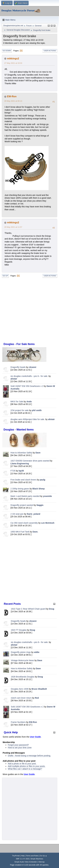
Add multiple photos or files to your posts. (27, 766)
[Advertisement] (29, 570)
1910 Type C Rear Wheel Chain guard (28, 609)
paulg (42, 480)
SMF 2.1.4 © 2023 (23, 859)
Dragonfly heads (18, 367)
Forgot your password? (18, 745)
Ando (29, 402)
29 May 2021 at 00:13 (13, 101)
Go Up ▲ (43, 856)
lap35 (21, 471)
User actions (50, 51)
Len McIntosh (48, 523)
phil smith (37, 410)
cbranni (33, 367)
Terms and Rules (32, 856)
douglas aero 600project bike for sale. (28, 419)
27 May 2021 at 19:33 (13, 63)
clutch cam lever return (21, 698)
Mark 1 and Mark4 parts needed (25, 496)
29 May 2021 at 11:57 (13, 227)
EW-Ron (33, 722)
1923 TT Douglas (19, 630)
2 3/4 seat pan (17, 514)
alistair (14, 379)
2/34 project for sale (20, 410)
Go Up (5, 276)
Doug (52, 609)
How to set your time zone (20, 748)
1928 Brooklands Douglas (23, 677)
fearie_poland (34, 514)
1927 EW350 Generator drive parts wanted (30, 461)
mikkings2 (13, 59)
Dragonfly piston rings (21, 652)
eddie (37, 652)
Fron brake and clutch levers (24, 480)
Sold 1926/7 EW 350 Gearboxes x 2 (27, 386)
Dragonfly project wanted (22, 505)
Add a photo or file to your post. (22, 764)
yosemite (47, 496)
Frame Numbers (18, 722)
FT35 (13, 471)
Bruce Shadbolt (39, 689)
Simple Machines (37, 859)
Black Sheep (39, 489)
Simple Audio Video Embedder (26, 862)
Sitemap (42, 862)
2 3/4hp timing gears (20, 489)
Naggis (40, 505)
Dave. (35, 532)
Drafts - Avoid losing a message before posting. (29, 756)
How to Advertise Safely (21, 453)
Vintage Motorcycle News (22, 660)
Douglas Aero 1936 (20, 689)
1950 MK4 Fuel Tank (20, 532)
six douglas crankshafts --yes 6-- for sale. (29, 376)
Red (37, 698)
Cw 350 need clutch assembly (24, 523)
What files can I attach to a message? (25, 769)
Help (23, 856)
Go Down (7, 51)
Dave (38, 453)
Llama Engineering (20, 464)
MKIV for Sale (17, 402)
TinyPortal (16, 856)
